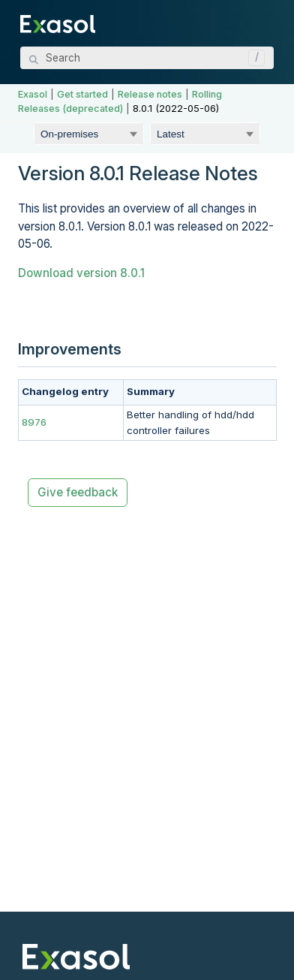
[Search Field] (147, 58)
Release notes (150, 94)
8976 (34, 422)
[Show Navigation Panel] (265, 23)
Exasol (33, 94)
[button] (253, 58)
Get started (82, 94)
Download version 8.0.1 (81, 273)
